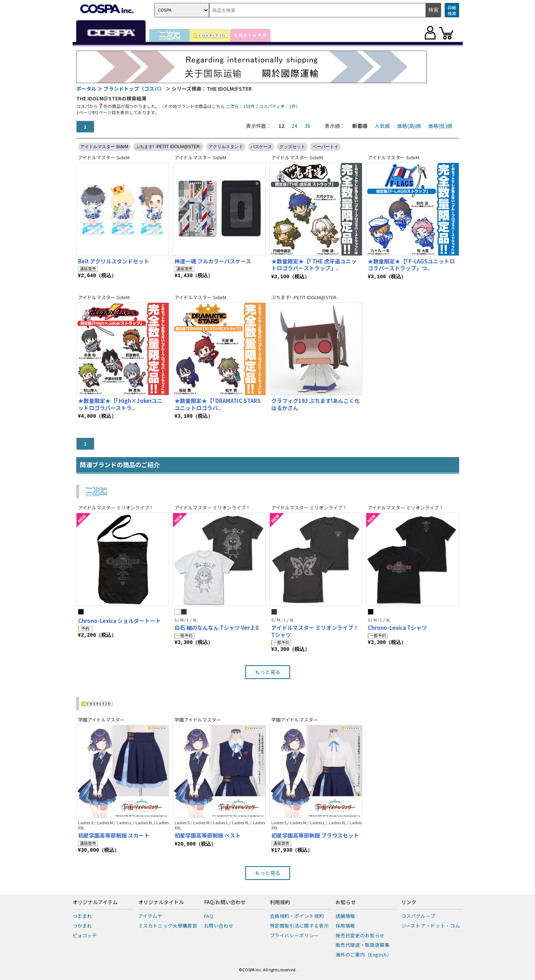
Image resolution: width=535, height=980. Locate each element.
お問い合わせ (219, 926)
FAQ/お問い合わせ (225, 902)
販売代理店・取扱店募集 (363, 945)
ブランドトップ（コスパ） (134, 89)
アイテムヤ (150, 916)
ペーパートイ (325, 147)
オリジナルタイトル (161, 902)
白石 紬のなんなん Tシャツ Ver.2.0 (217, 627)
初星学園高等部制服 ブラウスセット (315, 835)
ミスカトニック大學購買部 (168, 926)
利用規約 (280, 902)
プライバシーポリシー (295, 935)
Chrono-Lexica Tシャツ (397, 627)
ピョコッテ (85, 935)
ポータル (86, 89)
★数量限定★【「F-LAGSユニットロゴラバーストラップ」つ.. (411, 265)
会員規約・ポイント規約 (297, 916)
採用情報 (346, 926)
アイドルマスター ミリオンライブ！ (116, 508)
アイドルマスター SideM (104, 147)
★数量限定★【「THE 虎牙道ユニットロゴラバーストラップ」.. (314, 265)
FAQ (209, 916)
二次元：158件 (240, 106)
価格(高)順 (409, 126)
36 (307, 126)
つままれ (83, 916)
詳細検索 (452, 10)
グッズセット (292, 147)
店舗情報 (346, 916)
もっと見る (268, 672)
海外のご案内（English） (364, 955)
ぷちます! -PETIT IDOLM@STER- (168, 147)
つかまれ (83, 926)
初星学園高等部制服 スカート (114, 835)
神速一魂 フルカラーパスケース (213, 261)
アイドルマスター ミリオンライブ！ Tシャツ (315, 631)
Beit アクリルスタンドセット (114, 261)
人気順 (382, 126)
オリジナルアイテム (95, 902)
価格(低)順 (440, 126)
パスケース (261, 147)
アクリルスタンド (226, 147)
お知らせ (346, 902)
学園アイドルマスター (101, 720)
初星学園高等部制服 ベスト (208, 835)
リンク (409, 902)
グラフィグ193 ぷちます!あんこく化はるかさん (316, 404)
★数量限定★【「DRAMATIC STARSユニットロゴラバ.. (218, 404)
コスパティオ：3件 (277, 106)
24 (294, 126)
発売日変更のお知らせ (360, 935)
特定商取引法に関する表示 (299, 926)
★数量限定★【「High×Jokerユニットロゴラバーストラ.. (120, 404)
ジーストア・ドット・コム (431, 926)
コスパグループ (418, 916)
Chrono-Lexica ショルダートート (119, 621)
